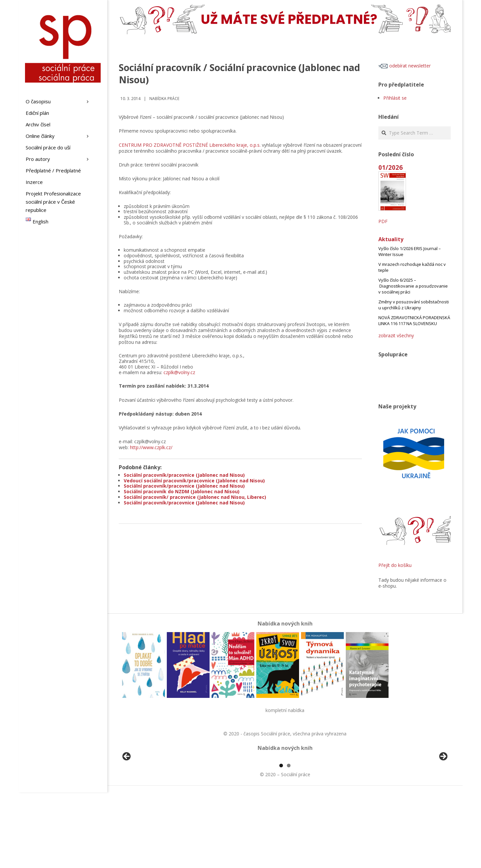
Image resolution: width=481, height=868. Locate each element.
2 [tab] (289, 841)
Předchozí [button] (127, 795)
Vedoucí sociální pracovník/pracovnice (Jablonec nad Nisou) (194, 481)
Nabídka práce (164, 99)
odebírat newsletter (405, 66)
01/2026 (391, 167)
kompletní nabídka (285, 710)
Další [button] (443, 795)
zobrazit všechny (396, 335)
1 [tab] (281, 841)
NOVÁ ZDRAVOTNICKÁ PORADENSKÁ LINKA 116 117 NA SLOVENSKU (414, 320)
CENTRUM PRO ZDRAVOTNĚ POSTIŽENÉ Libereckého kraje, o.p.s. (190, 145)
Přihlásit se (395, 98)
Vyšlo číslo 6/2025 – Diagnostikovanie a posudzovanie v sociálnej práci (413, 286)
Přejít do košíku (395, 565)
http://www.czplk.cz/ (151, 447)
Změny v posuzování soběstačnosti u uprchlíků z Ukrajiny (414, 305)
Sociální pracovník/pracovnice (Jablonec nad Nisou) (184, 475)
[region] (285, 796)
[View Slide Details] (145, 796)
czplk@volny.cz (179, 372)
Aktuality (391, 239)
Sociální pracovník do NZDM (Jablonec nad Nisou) (182, 491)
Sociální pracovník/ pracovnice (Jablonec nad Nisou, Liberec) (195, 497)
